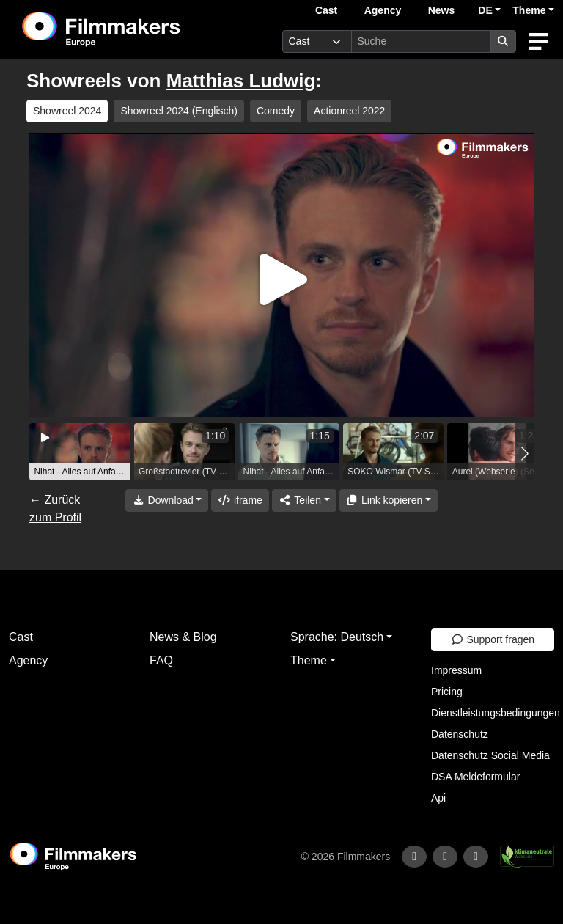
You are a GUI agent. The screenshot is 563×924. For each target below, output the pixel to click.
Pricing (447, 692)
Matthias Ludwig (241, 81)
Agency (383, 10)
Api (438, 798)
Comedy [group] (276, 111)
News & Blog (183, 637)
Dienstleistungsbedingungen (496, 713)
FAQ (161, 660)
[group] (80, 452)
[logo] (137, 29)
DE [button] (485, 10)
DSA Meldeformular (475, 777)
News (442, 10)
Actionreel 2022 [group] (349, 111)
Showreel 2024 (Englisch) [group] (179, 111)
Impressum (456, 670)
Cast (326, 10)
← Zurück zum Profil (55, 509)
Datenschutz (460, 734)
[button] (525, 454)
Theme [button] (529, 10)
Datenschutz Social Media (490, 755)
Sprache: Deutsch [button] (337, 637)
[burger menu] (538, 41)
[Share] (304, 500)
